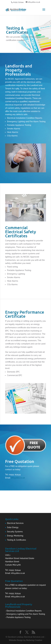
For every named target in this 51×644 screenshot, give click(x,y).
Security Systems (15, 532)
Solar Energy (13, 527)
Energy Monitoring (15, 536)
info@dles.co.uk (18, 478)
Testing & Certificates (17, 540)
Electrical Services (15, 523)
